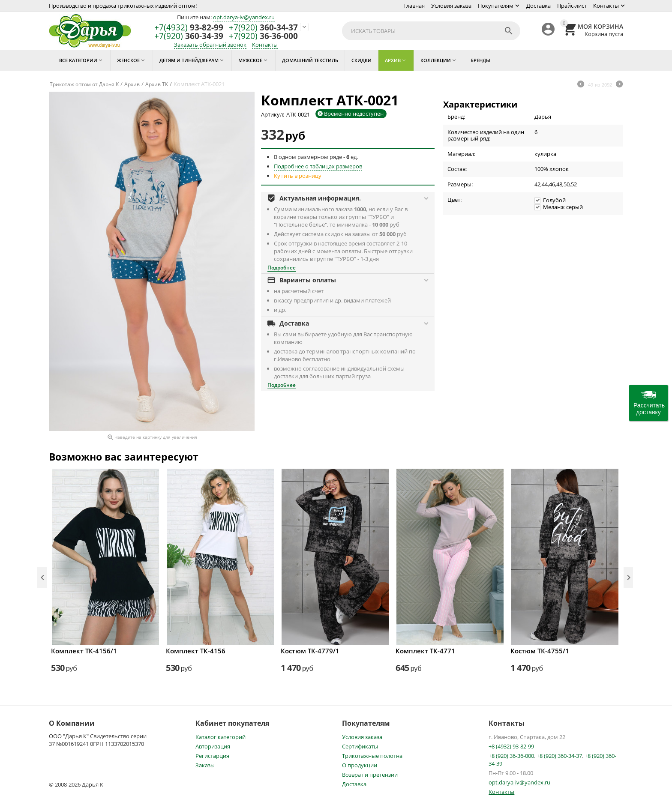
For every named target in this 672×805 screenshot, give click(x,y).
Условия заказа (451, 6)
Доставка (538, 6)
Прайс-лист (572, 6)
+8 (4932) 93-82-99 (511, 746)
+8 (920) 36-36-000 (511, 756)
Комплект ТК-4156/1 (84, 651)
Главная (414, 6)
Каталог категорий (220, 737)
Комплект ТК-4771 (425, 651)
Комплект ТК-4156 (196, 651)
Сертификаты (360, 746)
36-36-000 (263, 36)
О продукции (360, 765)
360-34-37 (263, 28)
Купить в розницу (298, 176)
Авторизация (213, 746)
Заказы (205, 765)
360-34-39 (189, 36)
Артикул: (273, 114)
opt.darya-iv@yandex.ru (244, 17)
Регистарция (212, 756)
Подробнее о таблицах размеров (318, 166)
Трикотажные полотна (372, 756)
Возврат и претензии (370, 775)
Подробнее (282, 268)
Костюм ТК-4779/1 (310, 651)
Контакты (606, 6)
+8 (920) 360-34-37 (559, 756)
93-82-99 (189, 28)
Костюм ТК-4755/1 (540, 651)
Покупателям (496, 6)
